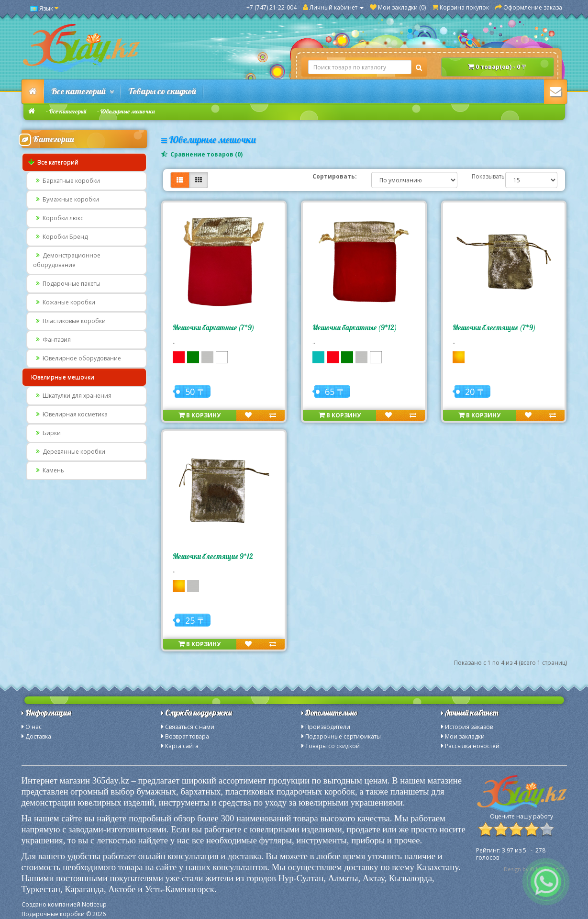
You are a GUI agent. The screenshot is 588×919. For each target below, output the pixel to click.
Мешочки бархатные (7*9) (213, 328)
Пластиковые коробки (69, 321)
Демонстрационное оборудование (67, 260)
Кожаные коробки (64, 302)
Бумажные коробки (66, 199)
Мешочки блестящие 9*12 (213, 556)
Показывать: (481, 176)
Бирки (47, 433)
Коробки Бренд (60, 237)
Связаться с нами (190, 727)
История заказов (469, 727)
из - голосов (511, 854)
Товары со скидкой (162, 91)
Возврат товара (187, 736)
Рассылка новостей (472, 746)
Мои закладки (465, 736)
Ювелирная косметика (70, 414)
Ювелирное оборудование (77, 358)
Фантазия (52, 340)
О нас (33, 727)
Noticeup (94, 904)
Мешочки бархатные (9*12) (355, 328)
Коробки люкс (58, 218)
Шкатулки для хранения (72, 396)
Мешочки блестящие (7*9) (494, 328)
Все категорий (83, 91)
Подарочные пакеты (67, 284)
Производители (328, 727)
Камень (49, 470)
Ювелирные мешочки (128, 111)
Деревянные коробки (69, 452)
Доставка (38, 736)
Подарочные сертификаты (343, 736)
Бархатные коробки (67, 181)
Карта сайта (182, 746)
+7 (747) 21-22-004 (272, 7)
